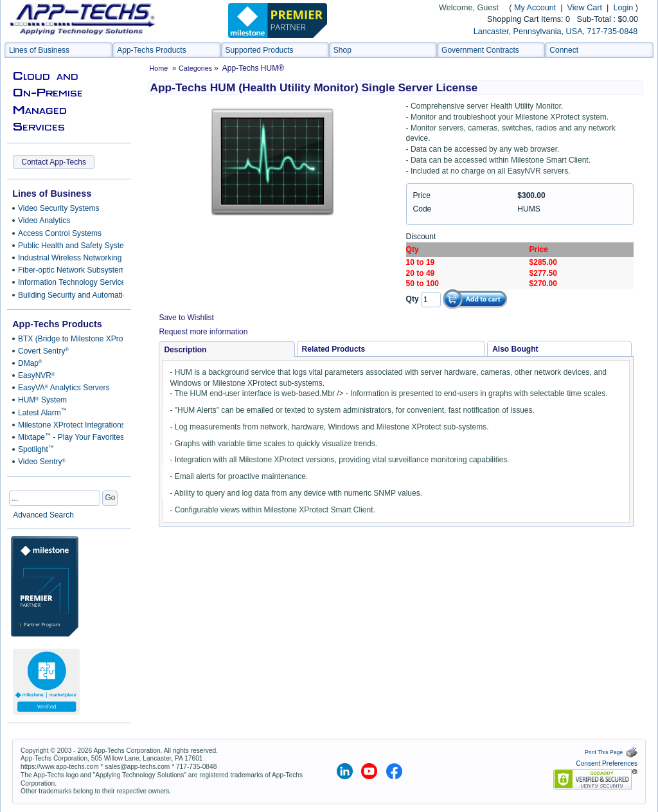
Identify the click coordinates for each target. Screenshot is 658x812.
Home (158, 68)
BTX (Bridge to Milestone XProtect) (68, 339)
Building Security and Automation (68, 295)
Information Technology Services (68, 282)
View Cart (586, 8)
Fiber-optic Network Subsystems (68, 270)
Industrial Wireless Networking (68, 258)
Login (623, 8)
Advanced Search (43, 515)
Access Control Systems (60, 233)
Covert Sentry (43, 351)
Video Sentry (42, 462)
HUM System (42, 400)
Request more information (203, 332)
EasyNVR (36, 375)
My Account (535, 8)
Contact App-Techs (54, 162)
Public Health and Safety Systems (68, 246)
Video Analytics (44, 221)
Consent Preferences (607, 763)
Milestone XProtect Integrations (68, 425)
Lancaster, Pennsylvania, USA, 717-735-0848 (556, 32)
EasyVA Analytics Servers (64, 388)
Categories (196, 68)
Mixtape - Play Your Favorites (68, 437)
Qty (413, 299)
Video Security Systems (59, 208)
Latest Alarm (42, 412)
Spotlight (36, 449)
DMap (30, 363)
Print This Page (611, 752)
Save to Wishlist (186, 318)
